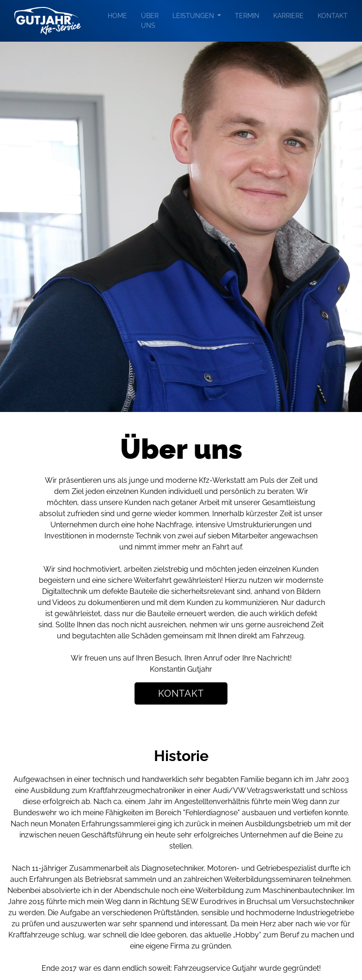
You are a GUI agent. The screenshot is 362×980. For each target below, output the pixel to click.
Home (117, 16)
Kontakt (333, 16)
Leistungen (194, 16)
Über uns (150, 21)
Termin (247, 16)
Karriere (288, 16)
